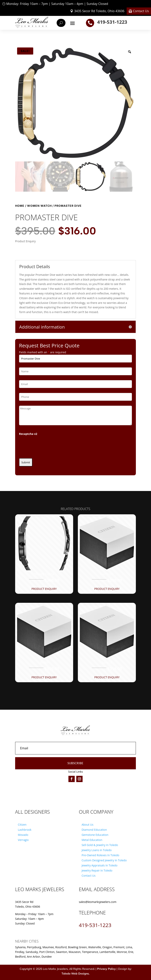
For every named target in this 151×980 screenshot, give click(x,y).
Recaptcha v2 (28, 434)
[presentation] (49, 446)
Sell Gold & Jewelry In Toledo (100, 845)
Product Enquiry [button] (44, 589)
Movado (23, 835)
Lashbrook (25, 830)
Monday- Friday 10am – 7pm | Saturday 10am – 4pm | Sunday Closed (57, 4)
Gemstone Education (95, 835)
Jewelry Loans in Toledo (97, 850)
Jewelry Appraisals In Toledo (99, 865)
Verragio (23, 840)
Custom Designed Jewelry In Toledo (104, 860)
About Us (87, 825)
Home (20, 206)
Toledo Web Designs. (75, 974)
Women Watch (39, 206)
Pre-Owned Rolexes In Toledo (100, 855)
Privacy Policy (106, 969)
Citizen (22, 825)
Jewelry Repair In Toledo (97, 870)
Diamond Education (94, 830)
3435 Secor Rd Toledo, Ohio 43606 (99, 11)
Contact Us (141, 11)
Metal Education (92, 840)
